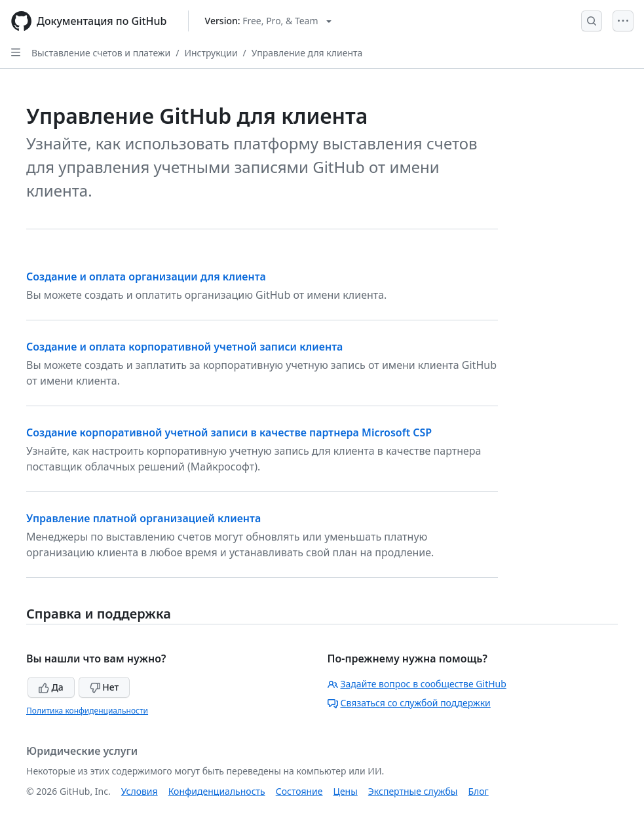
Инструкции (211, 53)
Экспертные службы (413, 791)
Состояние (299, 791)
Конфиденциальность (217, 791)
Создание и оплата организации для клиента (146, 277)
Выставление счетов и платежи (101, 53)
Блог (478, 791)
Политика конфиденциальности (87, 711)
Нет (104, 687)
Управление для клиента (307, 53)
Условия (140, 791)
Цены (346, 791)
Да (51, 687)
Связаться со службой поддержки (409, 703)
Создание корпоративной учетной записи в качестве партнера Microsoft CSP (229, 432)
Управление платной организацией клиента (143, 518)
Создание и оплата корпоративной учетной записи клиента (184, 347)
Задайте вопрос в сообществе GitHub (417, 684)
